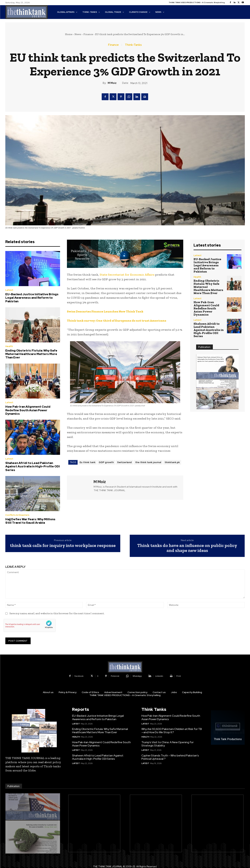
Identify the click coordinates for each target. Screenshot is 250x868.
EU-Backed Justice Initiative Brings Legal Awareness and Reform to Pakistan (32, 298)
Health (9, 346)
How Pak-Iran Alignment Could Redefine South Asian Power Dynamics (28, 410)
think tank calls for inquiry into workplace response (63, 545)
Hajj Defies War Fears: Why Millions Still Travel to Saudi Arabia (30, 521)
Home (69, 34)
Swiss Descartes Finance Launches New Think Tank (105, 311)
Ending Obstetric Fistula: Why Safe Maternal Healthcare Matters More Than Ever (31, 354)
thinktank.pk (172, 462)
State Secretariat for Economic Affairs (127, 275)
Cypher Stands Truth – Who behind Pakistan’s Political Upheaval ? (170, 757)
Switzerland (124, 462)
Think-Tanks (133, 45)
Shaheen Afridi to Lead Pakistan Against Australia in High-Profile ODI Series (33, 466)
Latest (9, 290)
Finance (88, 34)
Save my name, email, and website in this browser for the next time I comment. (57, 613)
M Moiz (112, 83)
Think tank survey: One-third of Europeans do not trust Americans (117, 321)
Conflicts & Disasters (17, 515)
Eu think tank (88, 462)
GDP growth (106, 462)
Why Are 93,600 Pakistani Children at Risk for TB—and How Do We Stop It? (172, 731)
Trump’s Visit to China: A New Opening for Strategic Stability (167, 744)
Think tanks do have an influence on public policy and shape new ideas (187, 548)
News (78, 34)
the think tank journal (148, 462)
